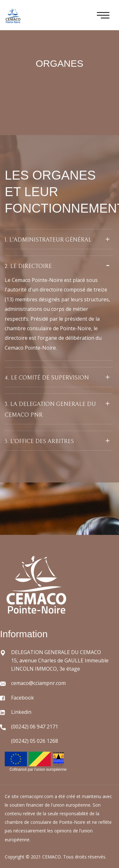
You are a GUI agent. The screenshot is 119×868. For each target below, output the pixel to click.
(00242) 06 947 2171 (35, 727)
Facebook (23, 698)
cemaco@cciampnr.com (38, 683)
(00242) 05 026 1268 (35, 741)
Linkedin (21, 712)
